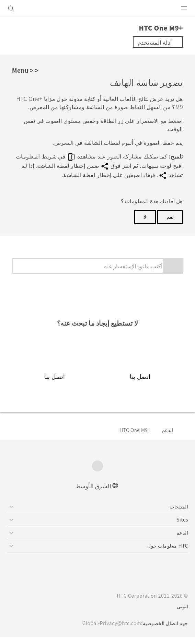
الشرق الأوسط (93, 486)
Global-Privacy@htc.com (112, 623)
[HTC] (97, 8)
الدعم (168, 430)
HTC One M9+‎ (135, 430)
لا (145, 217)
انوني (183, 606)
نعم (170, 217)
